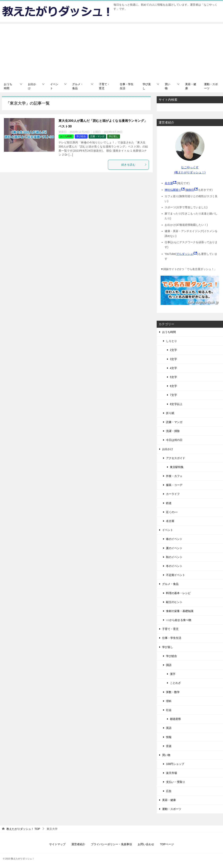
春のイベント (174, 539)
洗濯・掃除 (173, 431)
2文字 (173, 350)
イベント (54, 86)
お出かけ (32, 86)
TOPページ (167, 844)
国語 (169, 665)
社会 (169, 710)
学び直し (147, 86)
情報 (169, 737)
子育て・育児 (104, 86)
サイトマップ (57, 844)
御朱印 (190, 190)
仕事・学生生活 (127, 86)
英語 (169, 728)
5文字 (173, 377)
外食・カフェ (174, 476)
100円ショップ (175, 764)
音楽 (169, 746)
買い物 (168, 86)
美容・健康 (191, 86)
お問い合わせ (146, 844)
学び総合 (81, 136)
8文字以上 (176, 404)
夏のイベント (174, 548)
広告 (169, 791)
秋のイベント (174, 557)
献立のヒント (174, 602)
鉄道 (169, 503)
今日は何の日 (174, 440)
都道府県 (175, 719)
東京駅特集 (177, 467)
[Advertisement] (111, 51)
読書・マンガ (97, 136)
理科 (169, 701)
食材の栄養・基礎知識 (180, 611)
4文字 (173, 368)
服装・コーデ (174, 485)
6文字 (173, 386)
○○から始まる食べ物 (179, 620)
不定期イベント (176, 575)
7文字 (173, 395)
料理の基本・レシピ (178, 593)
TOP (23, 829)
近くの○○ (172, 512)
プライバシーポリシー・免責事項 (111, 844)
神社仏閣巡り (173, 190)
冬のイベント (174, 566)
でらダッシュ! (185, 254)
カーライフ (173, 494)
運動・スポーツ (211, 86)
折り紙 (170, 413)
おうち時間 (8, 86)
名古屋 (169, 183)
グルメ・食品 (78, 86)
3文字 (173, 359)
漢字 (173, 674)
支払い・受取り (176, 782)
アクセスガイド (176, 458)
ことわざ (175, 683)
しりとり (171, 341)
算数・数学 (173, 692)
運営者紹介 (78, 844)
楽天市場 (171, 773)
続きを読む (134, 165)
